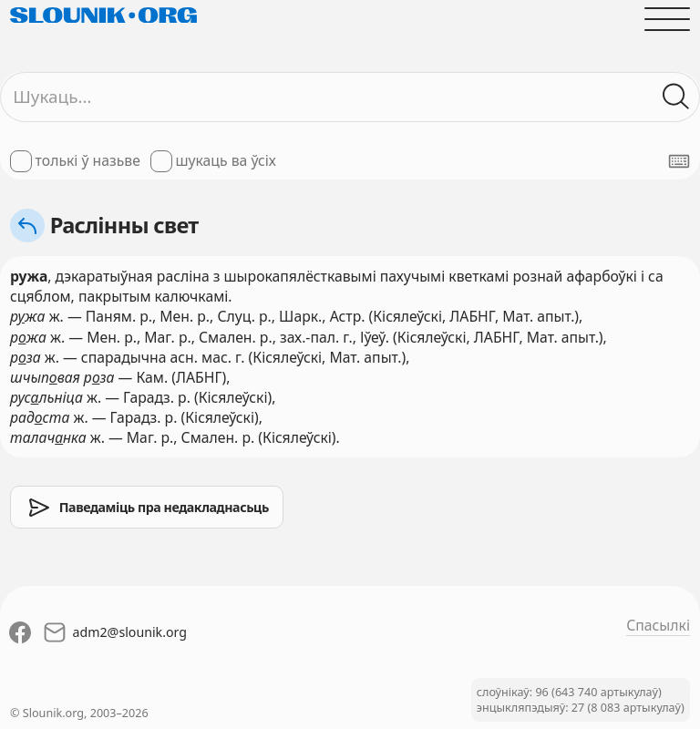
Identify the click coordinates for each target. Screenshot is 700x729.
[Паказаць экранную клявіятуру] (679, 161)
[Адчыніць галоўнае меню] (667, 19)
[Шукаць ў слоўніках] (676, 97)
